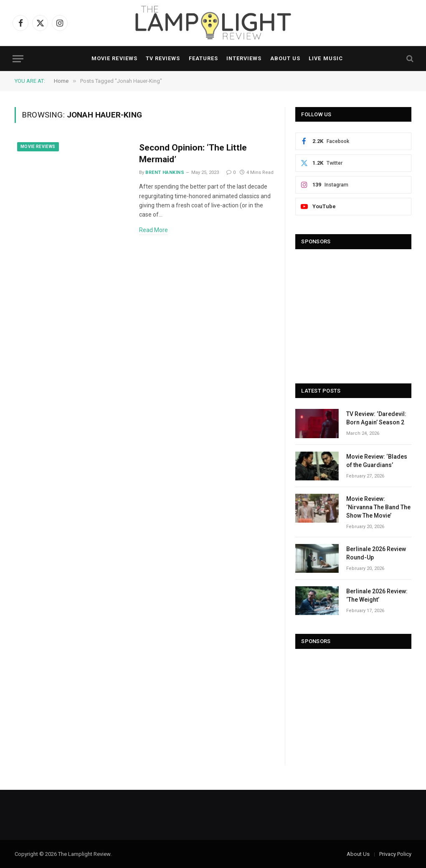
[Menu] (18, 59)
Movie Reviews (114, 58)
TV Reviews (163, 58)
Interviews (244, 58)
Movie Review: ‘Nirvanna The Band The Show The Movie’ (378, 507)
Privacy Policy (395, 854)
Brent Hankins (165, 172)
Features (203, 58)
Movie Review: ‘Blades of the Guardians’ (377, 461)
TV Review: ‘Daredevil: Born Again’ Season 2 (376, 418)
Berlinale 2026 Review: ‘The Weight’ (377, 595)
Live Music (326, 58)
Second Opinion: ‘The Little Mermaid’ (193, 154)
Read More (153, 230)
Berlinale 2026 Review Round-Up (376, 553)
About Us (285, 58)
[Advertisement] (353, 312)
